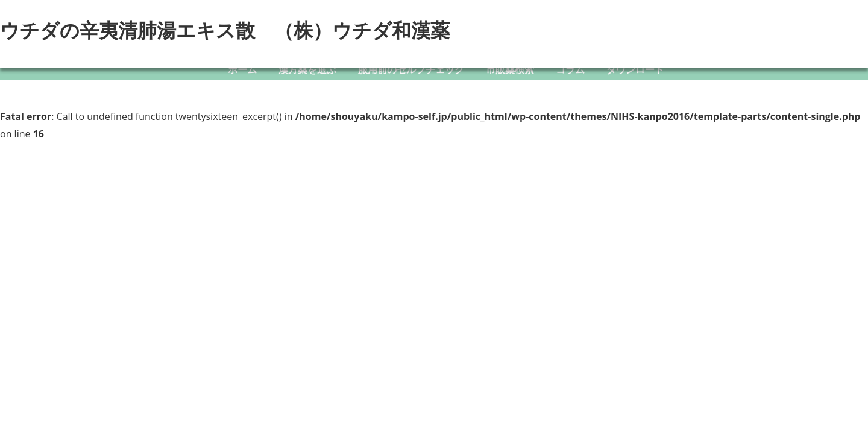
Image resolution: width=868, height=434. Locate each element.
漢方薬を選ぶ (307, 69)
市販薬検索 (510, 69)
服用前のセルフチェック (411, 69)
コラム (570, 69)
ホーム (242, 69)
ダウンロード (635, 69)
